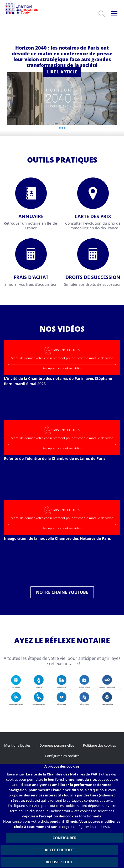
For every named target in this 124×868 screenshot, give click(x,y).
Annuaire (31, 216)
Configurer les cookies (62, 756)
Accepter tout (59, 850)
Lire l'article (62, 72)
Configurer (64, 838)
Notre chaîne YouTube (62, 592)
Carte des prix (93, 216)
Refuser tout (59, 862)
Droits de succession (93, 277)
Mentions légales (17, 745)
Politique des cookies (99, 745)
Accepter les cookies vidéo (62, 368)
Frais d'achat (31, 277)
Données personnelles (57, 745)
